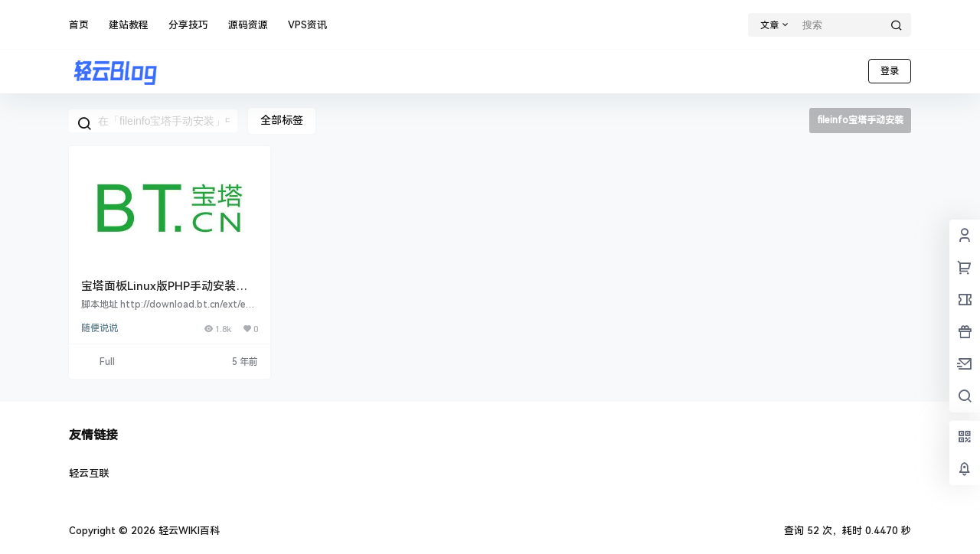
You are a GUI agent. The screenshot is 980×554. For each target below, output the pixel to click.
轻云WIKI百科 (188, 531)
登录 (890, 71)
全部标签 (282, 120)
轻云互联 (89, 473)
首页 (79, 25)
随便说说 (100, 328)
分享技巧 (188, 25)
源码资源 (248, 25)
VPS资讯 (307, 25)
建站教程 (129, 25)
